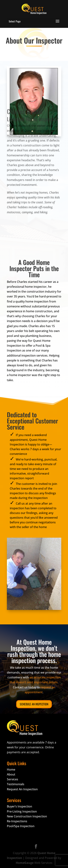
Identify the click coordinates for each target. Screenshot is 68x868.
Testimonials (16, 784)
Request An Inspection (22, 789)
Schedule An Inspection (34, 704)
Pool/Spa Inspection (21, 826)
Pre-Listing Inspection (22, 811)
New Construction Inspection (27, 816)
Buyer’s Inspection (19, 806)
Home (11, 770)
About (11, 774)
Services (13, 779)
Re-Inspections (17, 821)
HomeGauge (25, 863)
